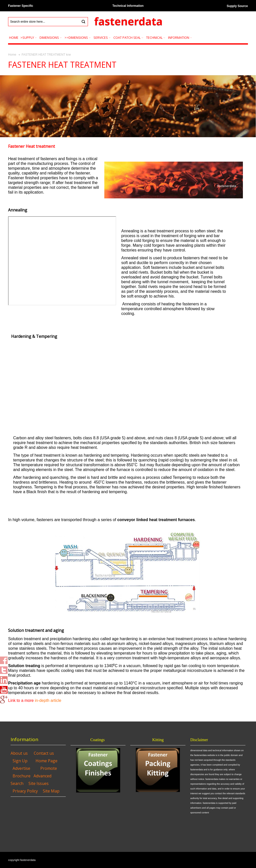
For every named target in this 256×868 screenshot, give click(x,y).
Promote (49, 768)
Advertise (21, 768)
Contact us (44, 753)
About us (19, 753)
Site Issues (39, 783)
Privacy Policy (25, 791)
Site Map (51, 791)
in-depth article (48, 700)
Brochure (22, 776)
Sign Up (20, 761)
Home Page (46, 761)
